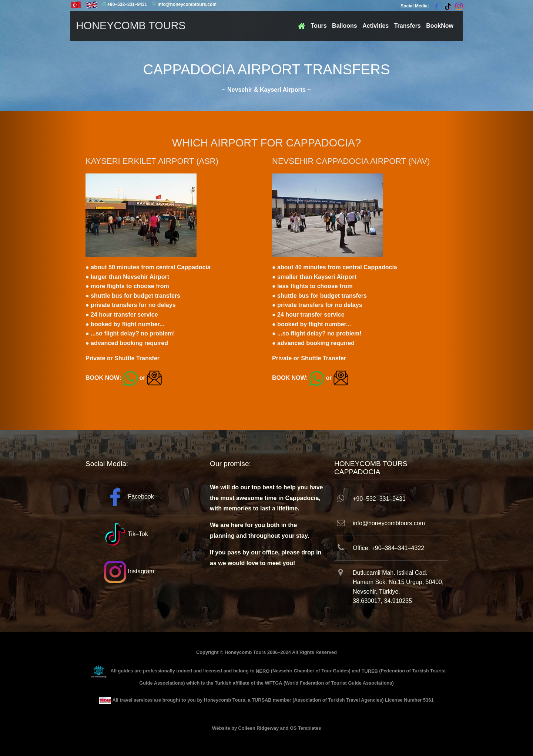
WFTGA (274, 683)
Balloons (345, 26)
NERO (263, 671)
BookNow (440, 26)
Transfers (408, 26)
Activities (376, 26)
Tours (319, 26)
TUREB (370, 671)
